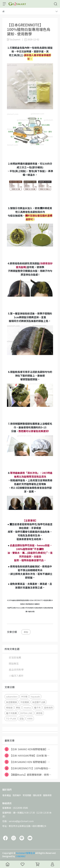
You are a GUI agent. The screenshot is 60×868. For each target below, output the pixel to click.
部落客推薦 (15, 657)
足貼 (22, 718)
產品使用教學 (16, 670)
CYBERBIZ (21, 856)
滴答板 (39, 713)
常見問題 (27, 795)
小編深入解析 (16, 676)
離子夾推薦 (11, 713)
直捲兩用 (48, 707)
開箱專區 (14, 663)
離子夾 (37, 707)
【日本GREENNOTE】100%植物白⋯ (28, 768)
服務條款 (47, 795)
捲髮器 (9, 707)
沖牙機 (24, 696)
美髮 (26, 632)
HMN (30, 718)
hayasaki (35, 696)
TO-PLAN (11, 718)
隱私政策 (37, 795)
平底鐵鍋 (25, 702)
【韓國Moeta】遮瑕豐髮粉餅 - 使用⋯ (28, 775)
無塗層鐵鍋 (11, 702)
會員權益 (7, 795)
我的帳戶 (17, 795)
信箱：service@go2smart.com (18, 821)
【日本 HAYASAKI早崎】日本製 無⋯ (27, 756)
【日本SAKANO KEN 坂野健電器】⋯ (27, 762)
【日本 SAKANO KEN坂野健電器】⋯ (27, 749)
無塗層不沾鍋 (39, 702)
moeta (27, 707)
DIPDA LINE (26, 713)
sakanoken (12, 696)
